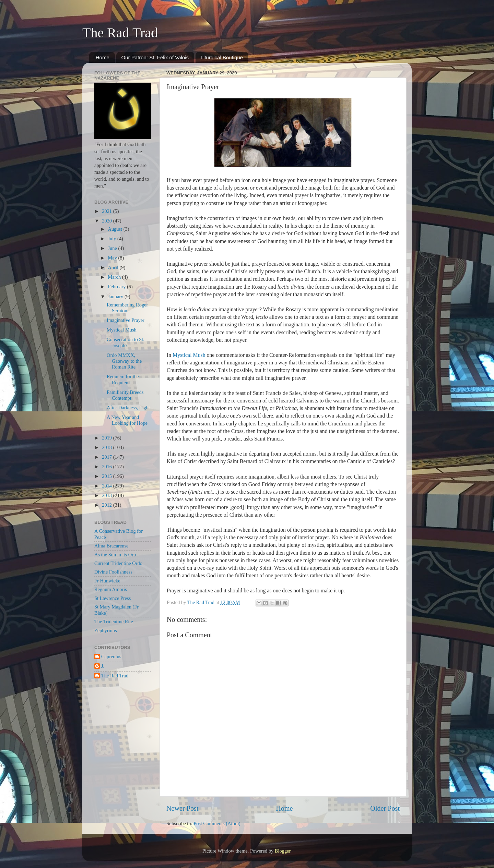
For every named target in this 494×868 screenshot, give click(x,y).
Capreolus (111, 656)
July (113, 239)
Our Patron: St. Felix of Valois (155, 57)
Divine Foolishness (113, 572)
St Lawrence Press (113, 598)
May (113, 258)
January (116, 297)
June (113, 248)
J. (103, 666)
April (114, 267)
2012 (107, 505)
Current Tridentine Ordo (118, 563)
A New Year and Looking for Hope (127, 420)
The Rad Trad (120, 33)
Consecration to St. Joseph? (126, 342)
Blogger (283, 851)
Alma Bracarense (111, 546)
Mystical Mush (189, 355)
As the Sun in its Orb (115, 555)
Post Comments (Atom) (217, 823)
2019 (107, 438)
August (116, 229)
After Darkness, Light (128, 408)
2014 (107, 486)
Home (103, 57)
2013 (107, 495)
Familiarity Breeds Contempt (125, 395)
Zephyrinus (106, 630)
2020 (107, 221)
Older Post (385, 808)
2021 (107, 211)
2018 (107, 447)
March (115, 277)
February (118, 287)
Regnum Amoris (111, 589)
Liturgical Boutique (222, 57)
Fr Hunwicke (107, 581)
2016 (107, 467)
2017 (107, 457)
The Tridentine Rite (114, 622)
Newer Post (183, 808)
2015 (107, 476)
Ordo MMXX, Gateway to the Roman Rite (124, 361)
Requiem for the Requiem (123, 379)
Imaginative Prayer (126, 320)
